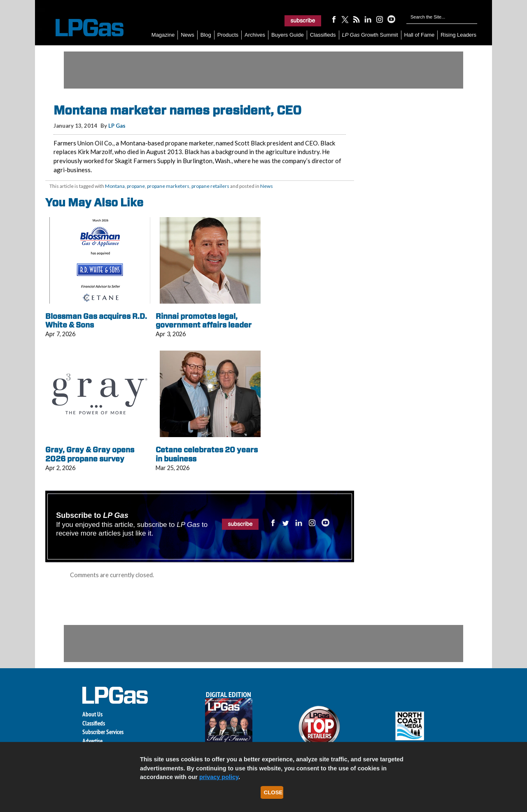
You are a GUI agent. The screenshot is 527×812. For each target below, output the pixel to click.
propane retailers (210, 186)
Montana (115, 186)
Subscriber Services (103, 732)
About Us (92, 714)
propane (136, 186)
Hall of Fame (420, 35)
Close (273, 792)
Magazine (163, 35)
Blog (206, 35)
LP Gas (117, 126)
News (188, 35)
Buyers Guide (288, 35)
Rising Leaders (458, 35)
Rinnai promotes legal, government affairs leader (204, 321)
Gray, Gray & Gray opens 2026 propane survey (90, 454)
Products (228, 35)
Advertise (92, 741)
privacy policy (219, 777)
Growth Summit (370, 35)
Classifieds (323, 35)
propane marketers (168, 186)
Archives (255, 35)
